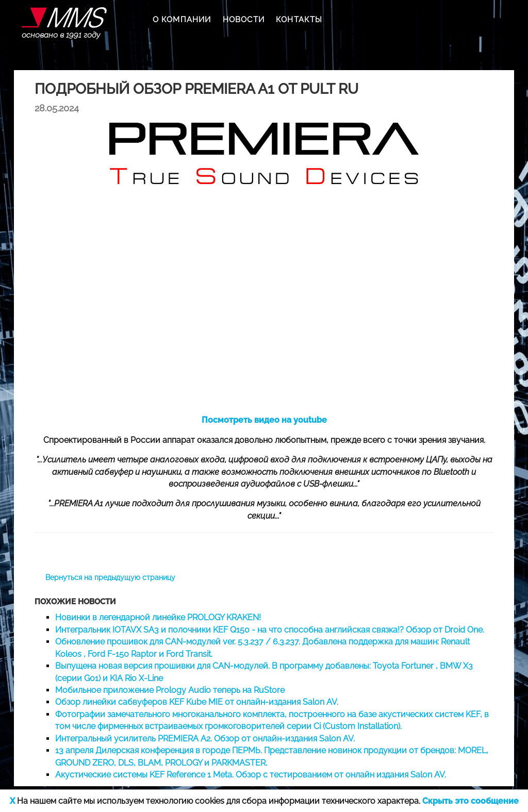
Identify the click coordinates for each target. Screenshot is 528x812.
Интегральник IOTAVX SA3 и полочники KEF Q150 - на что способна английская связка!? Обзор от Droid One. (270, 630)
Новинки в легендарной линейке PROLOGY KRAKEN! (158, 617)
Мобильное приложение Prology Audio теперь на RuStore (170, 690)
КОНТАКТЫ (299, 20)
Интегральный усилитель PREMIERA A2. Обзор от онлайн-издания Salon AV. (205, 739)
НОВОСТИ (244, 20)
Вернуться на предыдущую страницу (110, 577)
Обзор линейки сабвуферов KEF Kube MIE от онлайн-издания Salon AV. (197, 702)
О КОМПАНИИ (182, 20)
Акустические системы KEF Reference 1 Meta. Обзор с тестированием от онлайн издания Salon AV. (251, 775)
